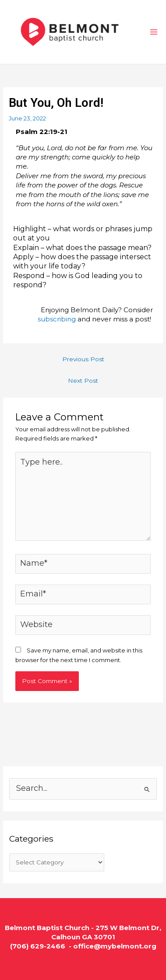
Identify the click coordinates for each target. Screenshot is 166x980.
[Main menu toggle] (154, 32)
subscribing (57, 319)
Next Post (83, 381)
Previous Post (83, 359)
